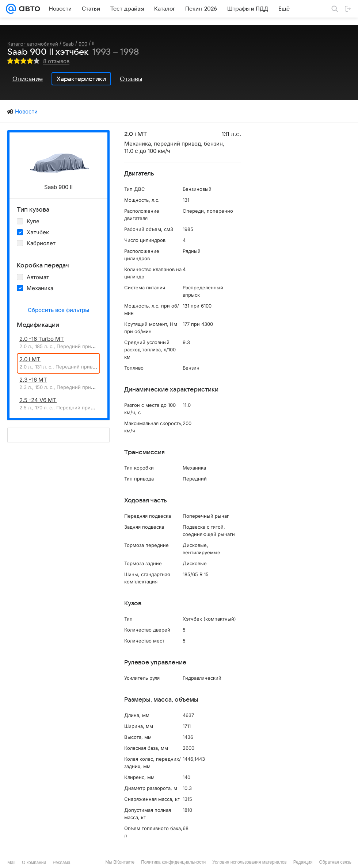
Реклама (61, 863)
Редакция (303, 862)
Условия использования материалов (249, 862)
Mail (11, 863)
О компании (34, 863)
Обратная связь (335, 862)
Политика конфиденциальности (173, 862)
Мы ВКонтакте (120, 862)
